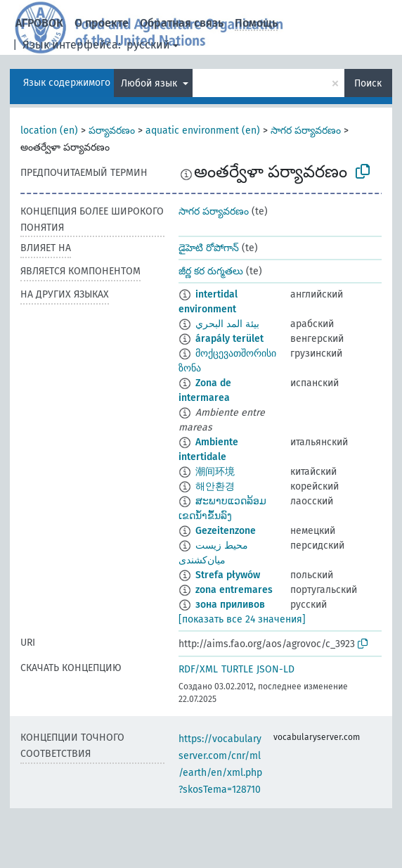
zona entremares (234, 590)
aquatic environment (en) (203, 130)
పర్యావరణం (112, 130)
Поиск (368, 83)
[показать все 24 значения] (242, 619)
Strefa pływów (228, 575)
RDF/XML (198, 669)
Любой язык (150, 83)
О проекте (102, 23)
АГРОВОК (39, 23)
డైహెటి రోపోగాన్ (209, 248)
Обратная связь (182, 23)
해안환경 (215, 486)
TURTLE (237, 669)
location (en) (49, 130)
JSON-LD (275, 669)
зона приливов (230, 605)
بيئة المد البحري (227, 324)
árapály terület (229, 339)
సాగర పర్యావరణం (306, 130)
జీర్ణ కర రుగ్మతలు (211, 271)
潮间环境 (215, 472)
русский (148, 45)
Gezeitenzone (226, 531)
